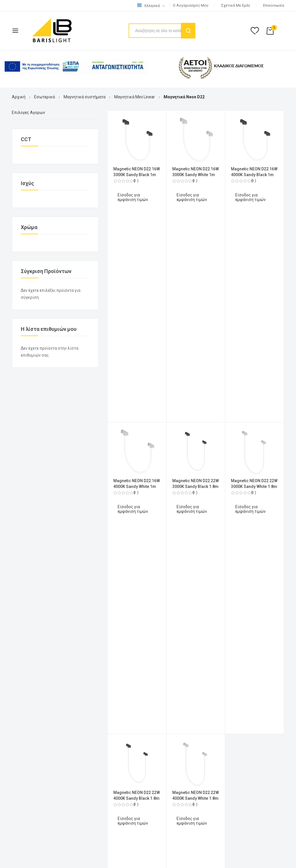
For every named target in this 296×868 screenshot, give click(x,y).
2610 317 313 (50, 514)
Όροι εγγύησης (26, 679)
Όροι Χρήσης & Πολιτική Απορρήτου (46, 638)
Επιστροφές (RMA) (30, 668)
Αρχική (19, 97)
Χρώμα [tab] (29, 227)
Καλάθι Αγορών (167, 489)
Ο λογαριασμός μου (191, 5)
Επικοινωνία (274, 5)
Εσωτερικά (45, 97)
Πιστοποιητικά (26, 689)
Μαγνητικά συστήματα (85, 97)
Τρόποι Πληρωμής (29, 648)
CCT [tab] (26, 139)
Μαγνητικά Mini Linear (135, 97)
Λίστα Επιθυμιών (168, 500)
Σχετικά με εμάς (236, 5)
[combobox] (162, 31)
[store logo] (52, 31)
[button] (152, 6)
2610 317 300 (93, 514)
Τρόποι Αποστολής (30, 658)
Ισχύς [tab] (27, 183)
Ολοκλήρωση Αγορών (173, 479)
